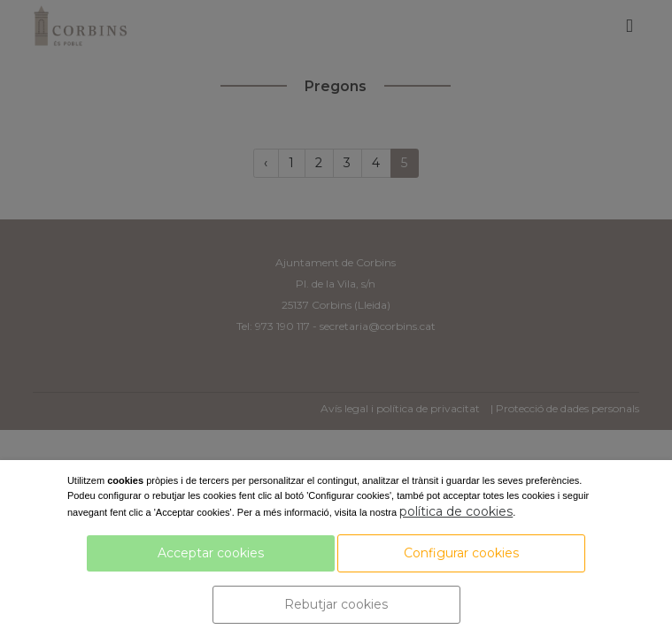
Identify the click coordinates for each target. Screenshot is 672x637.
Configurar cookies (461, 553)
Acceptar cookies (211, 553)
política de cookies (456, 511)
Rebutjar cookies (336, 604)
